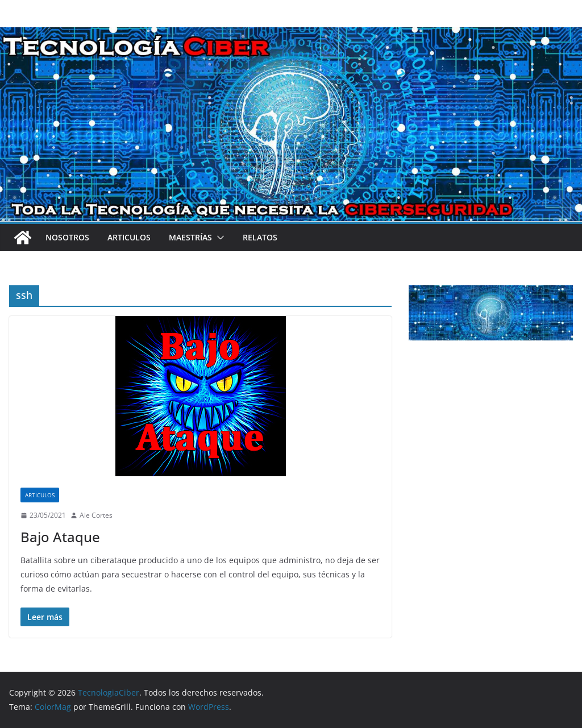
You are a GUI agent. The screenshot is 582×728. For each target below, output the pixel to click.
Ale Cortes (96, 515)
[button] (218, 238)
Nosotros (67, 237)
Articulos (129, 237)
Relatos (260, 237)
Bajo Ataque (60, 537)
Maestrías (190, 237)
